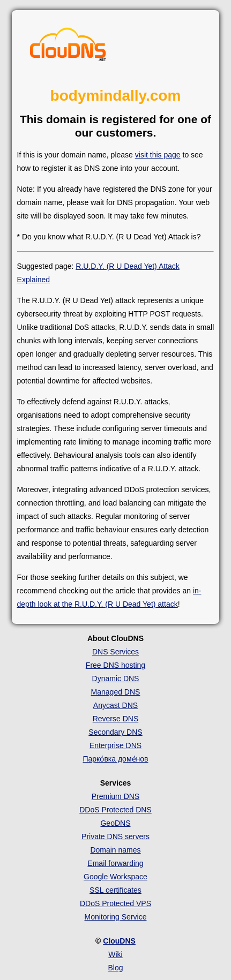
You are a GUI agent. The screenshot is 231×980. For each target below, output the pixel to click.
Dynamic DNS (116, 679)
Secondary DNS (115, 732)
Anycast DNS (115, 705)
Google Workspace (115, 877)
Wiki (115, 954)
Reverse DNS (116, 719)
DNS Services (115, 652)
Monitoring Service (116, 917)
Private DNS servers (115, 836)
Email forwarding (115, 863)
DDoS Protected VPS (115, 903)
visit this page (158, 155)
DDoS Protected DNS (115, 810)
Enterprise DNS (115, 745)
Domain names (115, 850)
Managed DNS (116, 692)
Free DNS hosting (115, 665)
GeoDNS (115, 823)
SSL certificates (115, 890)
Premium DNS (115, 796)
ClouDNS (119, 941)
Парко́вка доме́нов (115, 759)
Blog (115, 968)
